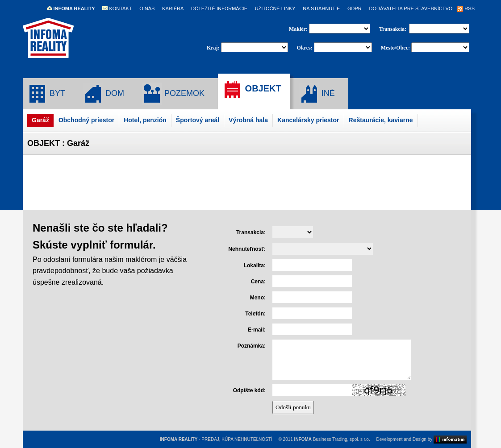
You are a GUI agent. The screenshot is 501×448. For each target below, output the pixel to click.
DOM (104, 94)
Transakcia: (393, 29)
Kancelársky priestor (308, 120)
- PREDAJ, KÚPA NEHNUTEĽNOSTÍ (216, 439)
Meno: (258, 298)
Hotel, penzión (145, 120)
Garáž (40, 120)
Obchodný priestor (86, 120)
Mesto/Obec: (395, 48)
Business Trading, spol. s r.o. (332, 439)
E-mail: (257, 330)
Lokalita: (255, 265)
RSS (466, 8)
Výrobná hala (248, 120)
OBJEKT (252, 89)
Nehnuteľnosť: (247, 249)
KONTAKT (117, 8)
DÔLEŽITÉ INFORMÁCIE (219, 8)
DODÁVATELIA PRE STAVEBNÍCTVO (411, 8)
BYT (46, 94)
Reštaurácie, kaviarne (381, 120)
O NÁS (147, 8)
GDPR (355, 8)
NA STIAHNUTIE (321, 8)
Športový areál (198, 120)
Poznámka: (252, 346)
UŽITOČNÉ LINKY (275, 8)
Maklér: (299, 29)
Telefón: (255, 314)
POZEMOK (173, 94)
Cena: (258, 282)
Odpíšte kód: (249, 390)
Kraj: (213, 48)
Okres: (305, 48)
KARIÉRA (173, 8)
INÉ (317, 94)
